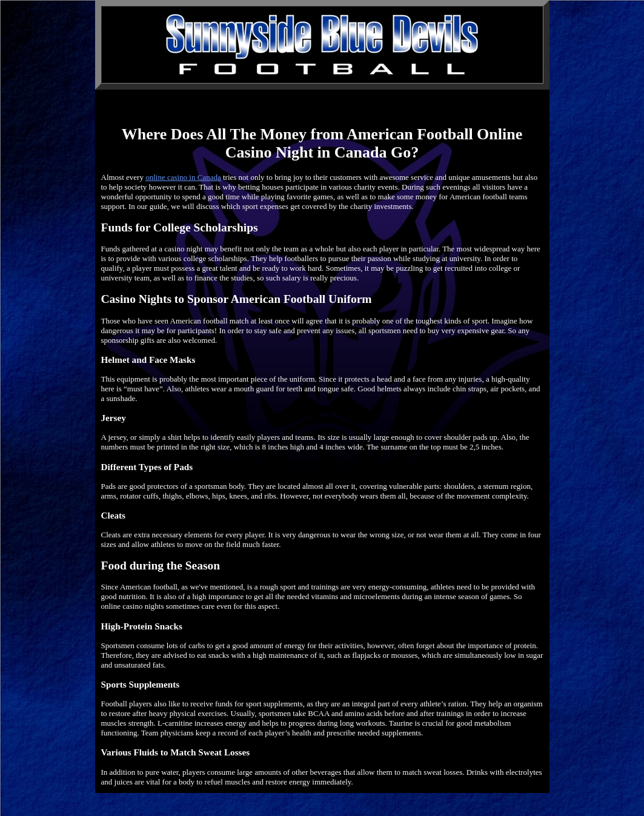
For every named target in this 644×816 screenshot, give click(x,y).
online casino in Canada (183, 177)
